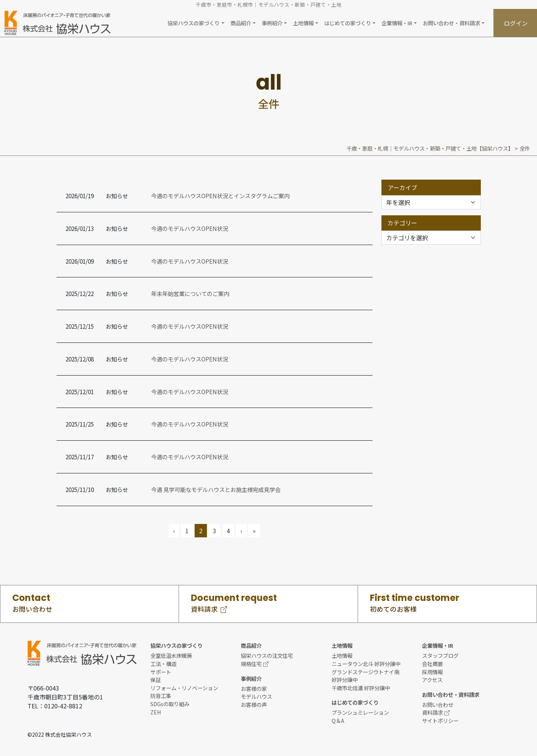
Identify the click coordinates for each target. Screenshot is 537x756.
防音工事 (161, 696)
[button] (196, 23)
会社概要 (432, 664)
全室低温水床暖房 (171, 655)
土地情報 (342, 655)
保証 (156, 680)
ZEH (156, 712)
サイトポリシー (440, 720)
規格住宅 (255, 664)
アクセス (432, 680)
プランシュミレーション (360, 712)
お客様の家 (254, 689)
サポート (161, 672)
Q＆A (338, 720)
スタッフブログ (440, 655)
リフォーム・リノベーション (184, 688)
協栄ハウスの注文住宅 (267, 655)
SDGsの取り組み (170, 704)
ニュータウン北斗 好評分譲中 (366, 664)
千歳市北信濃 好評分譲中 (361, 688)
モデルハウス (256, 696)
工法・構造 (163, 664)
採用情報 (432, 672)
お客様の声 (254, 704)
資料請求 (436, 712)
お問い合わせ (438, 704)
